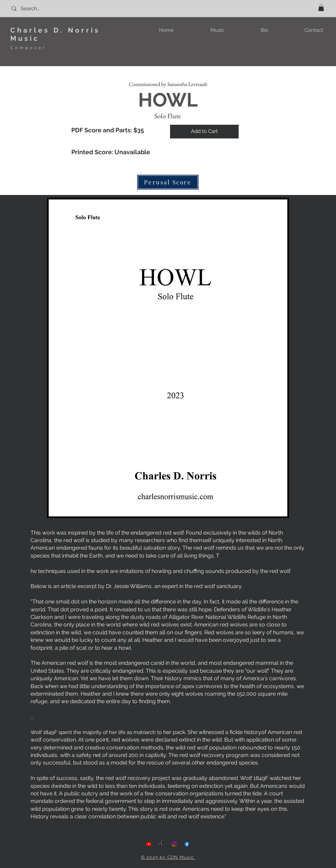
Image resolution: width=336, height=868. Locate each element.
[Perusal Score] (168, 182)
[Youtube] (149, 844)
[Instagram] (174, 844)
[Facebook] (187, 844)
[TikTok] (161, 844)
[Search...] (41, 9)
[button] (321, 8)
